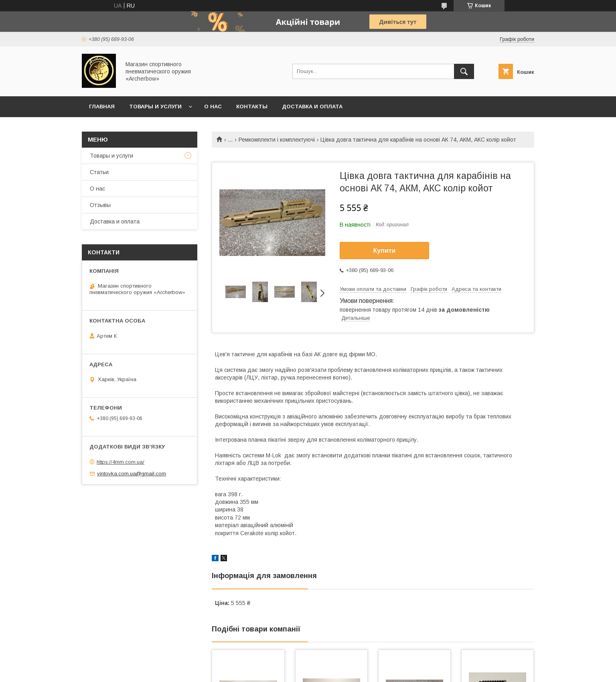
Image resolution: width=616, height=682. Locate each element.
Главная (102, 107)
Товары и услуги (155, 107)
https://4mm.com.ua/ (121, 462)
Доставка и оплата (312, 107)
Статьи (99, 172)
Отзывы (100, 205)
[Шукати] (464, 71)
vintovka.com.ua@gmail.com (132, 474)
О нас (213, 107)
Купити (385, 251)
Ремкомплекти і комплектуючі (277, 140)
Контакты (252, 107)
